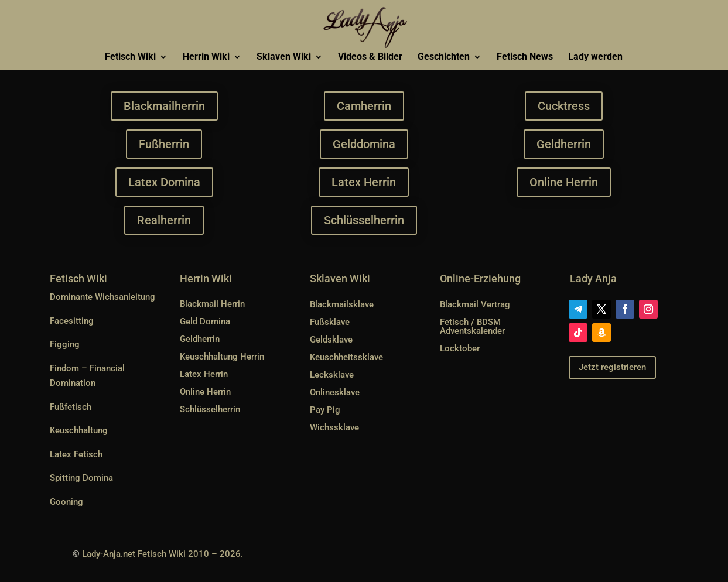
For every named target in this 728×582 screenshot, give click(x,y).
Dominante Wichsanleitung (102, 297)
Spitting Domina (81, 478)
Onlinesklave (335, 392)
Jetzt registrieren (612, 367)
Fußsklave (330, 322)
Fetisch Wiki (130, 57)
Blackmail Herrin (212, 304)
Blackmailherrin (164, 106)
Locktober (460, 348)
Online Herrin (564, 182)
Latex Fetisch (76, 454)
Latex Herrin (364, 182)
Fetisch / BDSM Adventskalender (472, 326)
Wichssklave (334, 427)
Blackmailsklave (342, 304)
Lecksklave (332, 375)
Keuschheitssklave (346, 357)
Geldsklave (331, 340)
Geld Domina (205, 321)
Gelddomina (364, 144)
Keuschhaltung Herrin (222, 357)
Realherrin (164, 220)
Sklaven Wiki (284, 57)
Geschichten (444, 57)
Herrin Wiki (206, 57)
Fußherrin (164, 144)
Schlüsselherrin (364, 220)
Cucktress (564, 106)
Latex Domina (164, 182)
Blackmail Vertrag (475, 304)
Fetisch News (525, 57)
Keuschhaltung (79, 430)
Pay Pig (325, 410)
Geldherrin (564, 144)
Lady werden (595, 57)
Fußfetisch (71, 407)
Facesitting (72, 321)
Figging (65, 344)
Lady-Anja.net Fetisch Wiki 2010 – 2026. (163, 554)
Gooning (66, 502)
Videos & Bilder (370, 57)
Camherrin (364, 106)
